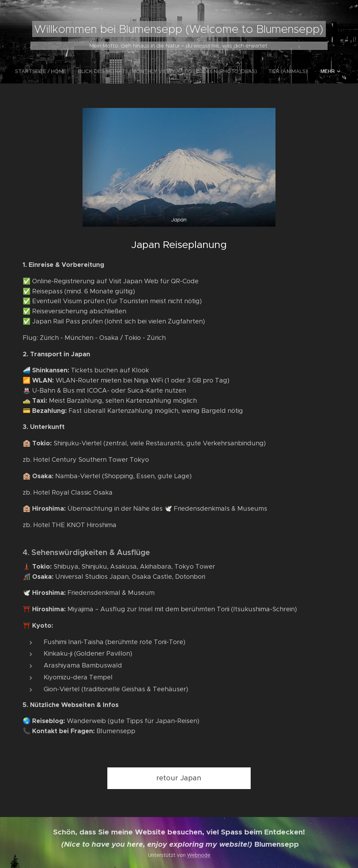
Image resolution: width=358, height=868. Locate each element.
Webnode (199, 855)
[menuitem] (50, 71)
